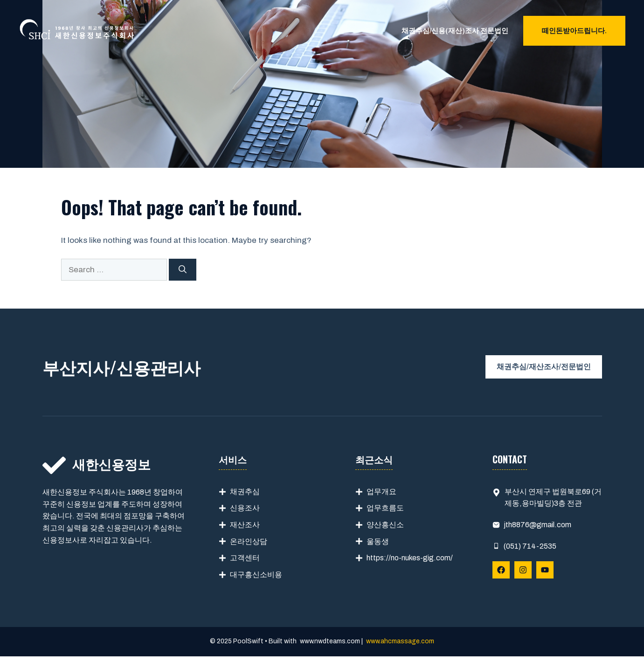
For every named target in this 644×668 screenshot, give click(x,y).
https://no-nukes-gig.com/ (410, 558)
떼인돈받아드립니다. (574, 31)
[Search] (183, 270)
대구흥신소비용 (256, 575)
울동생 (378, 541)
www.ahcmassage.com (400, 641)
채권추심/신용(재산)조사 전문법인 (455, 31)
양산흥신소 (385, 525)
